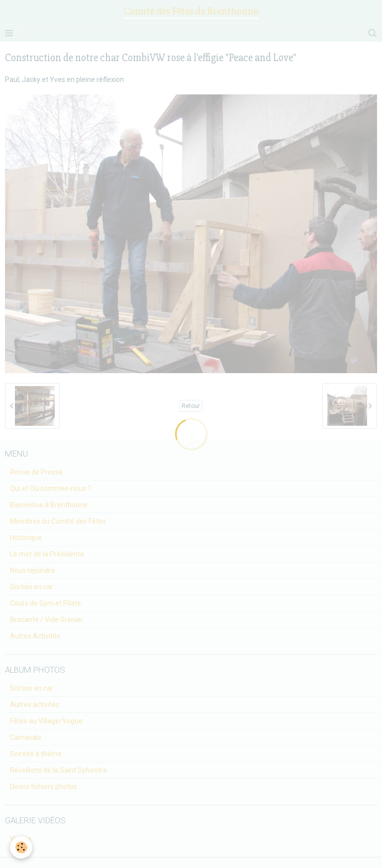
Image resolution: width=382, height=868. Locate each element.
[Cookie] (21, 847)
